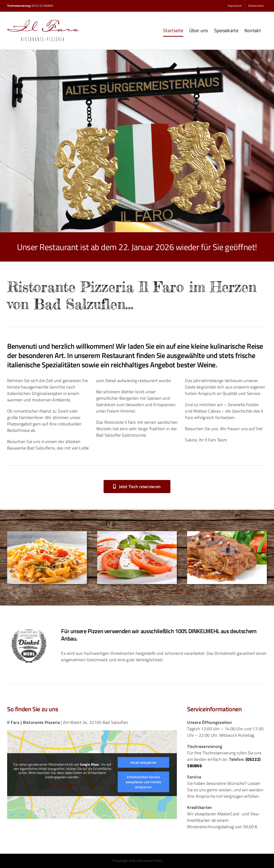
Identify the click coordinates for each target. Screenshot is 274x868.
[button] (137, 487)
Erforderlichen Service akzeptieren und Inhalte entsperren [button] (143, 782)
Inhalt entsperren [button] (144, 762)
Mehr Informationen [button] (62, 785)
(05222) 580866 (42, 6)
